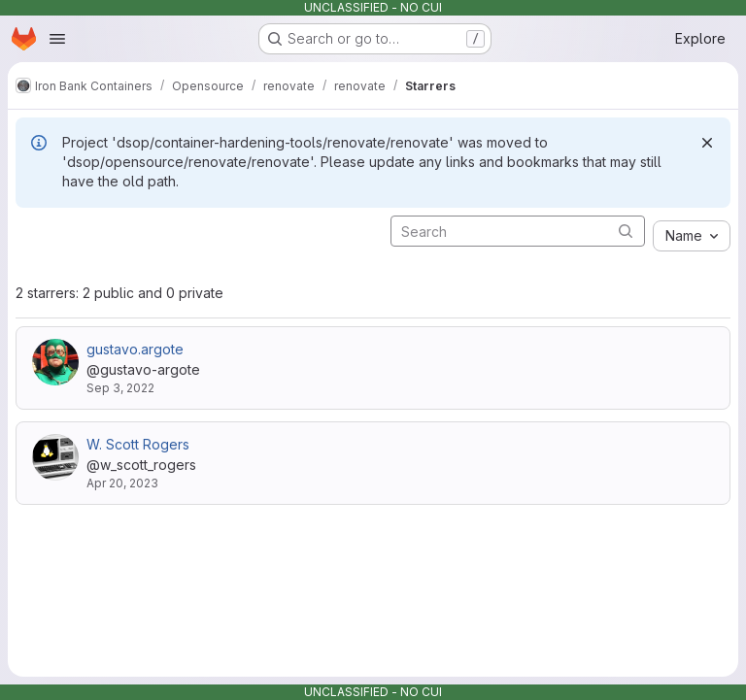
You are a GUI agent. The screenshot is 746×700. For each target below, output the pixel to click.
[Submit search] (626, 231)
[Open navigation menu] (57, 39)
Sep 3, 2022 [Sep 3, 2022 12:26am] (120, 388)
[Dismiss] (707, 143)
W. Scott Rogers (138, 444)
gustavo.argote (135, 349)
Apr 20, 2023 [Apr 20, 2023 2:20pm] (122, 483)
